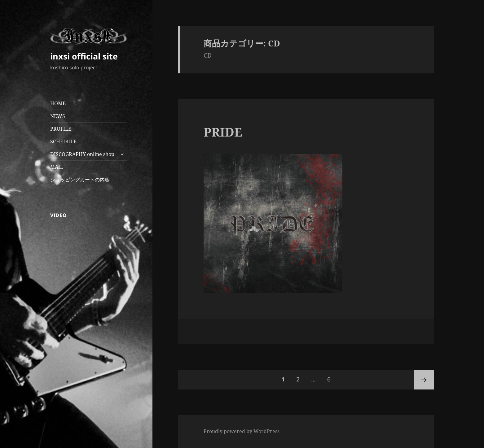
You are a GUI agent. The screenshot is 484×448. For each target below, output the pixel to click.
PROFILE (61, 129)
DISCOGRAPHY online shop (82, 154)
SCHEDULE (63, 141)
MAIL (57, 167)
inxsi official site (84, 56)
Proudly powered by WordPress (242, 431)
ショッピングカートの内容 (80, 180)
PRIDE (223, 132)
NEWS (58, 116)
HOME (58, 103)
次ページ (424, 380)
